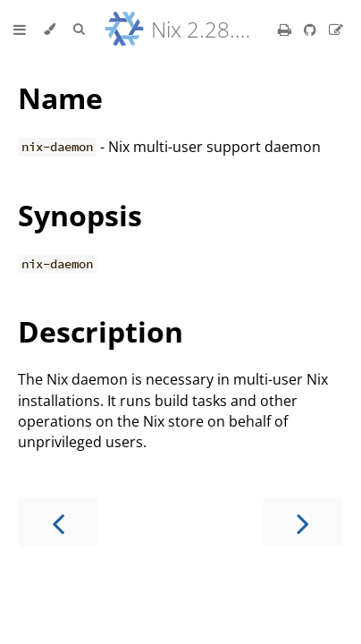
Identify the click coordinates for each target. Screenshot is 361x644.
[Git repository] (312, 30)
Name (60, 98)
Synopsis (80, 215)
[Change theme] (50, 30)
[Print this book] (286, 30)
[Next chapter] (303, 522)
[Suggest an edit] (336, 30)
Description (101, 331)
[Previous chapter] (58, 522)
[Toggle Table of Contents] (20, 30)
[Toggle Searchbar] (79, 30)
